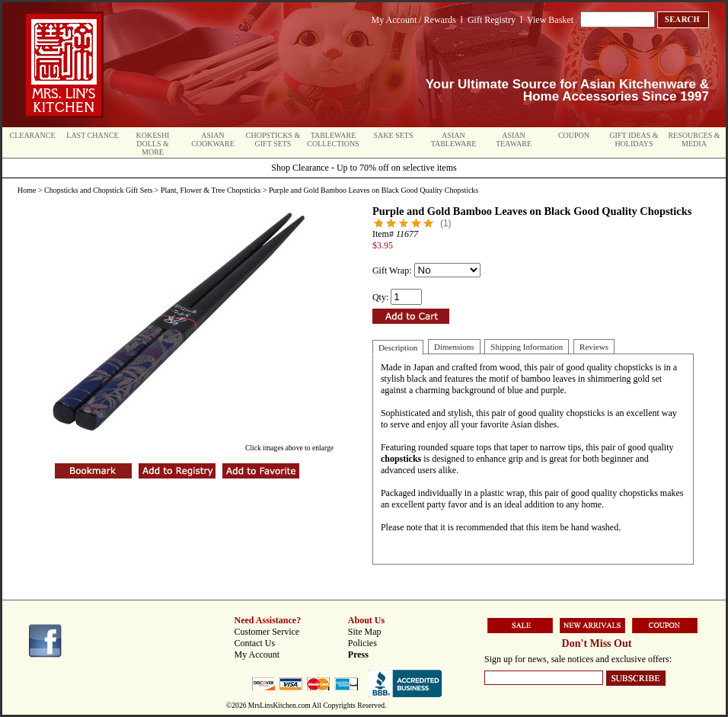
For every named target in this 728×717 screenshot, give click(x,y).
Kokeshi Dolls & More (153, 144)
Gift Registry (492, 20)
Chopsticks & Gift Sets (273, 139)
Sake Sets (394, 135)
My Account (257, 655)
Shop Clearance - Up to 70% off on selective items (364, 168)
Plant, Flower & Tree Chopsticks (211, 190)
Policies (362, 643)
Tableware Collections (333, 139)
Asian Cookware (213, 139)
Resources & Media (694, 139)
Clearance (33, 135)
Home (27, 190)
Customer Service (267, 632)
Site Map (365, 632)
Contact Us (255, 643)
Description (398, 347)
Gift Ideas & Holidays (634, 139)
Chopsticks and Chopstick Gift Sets (98, 190)
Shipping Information (527, 347)
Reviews (594, 347)
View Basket (550, 20)
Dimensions (454, 347)
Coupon (574, 135)
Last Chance (92, 135)
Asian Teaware (514, 139)
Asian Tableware (454, 139)
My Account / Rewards (414, 20)
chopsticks (402, 459)
